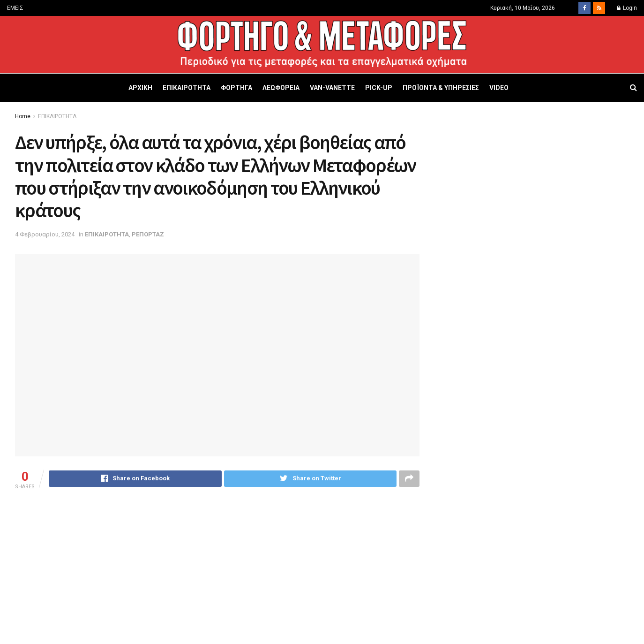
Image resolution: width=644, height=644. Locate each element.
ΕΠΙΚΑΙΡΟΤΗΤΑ (187, 88)
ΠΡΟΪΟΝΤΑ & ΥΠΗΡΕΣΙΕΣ (441, 88)
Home (23, 116)
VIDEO (499, 88)
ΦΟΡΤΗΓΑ (236, 88)
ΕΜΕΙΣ (15, 8)
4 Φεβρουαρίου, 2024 (45, 234)
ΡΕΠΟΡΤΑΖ (148, 234)
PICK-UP (379, 88)
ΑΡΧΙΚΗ (140, 88)
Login (627, 8)
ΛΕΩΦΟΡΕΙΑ (281, 88)
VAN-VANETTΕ (332, 88)
